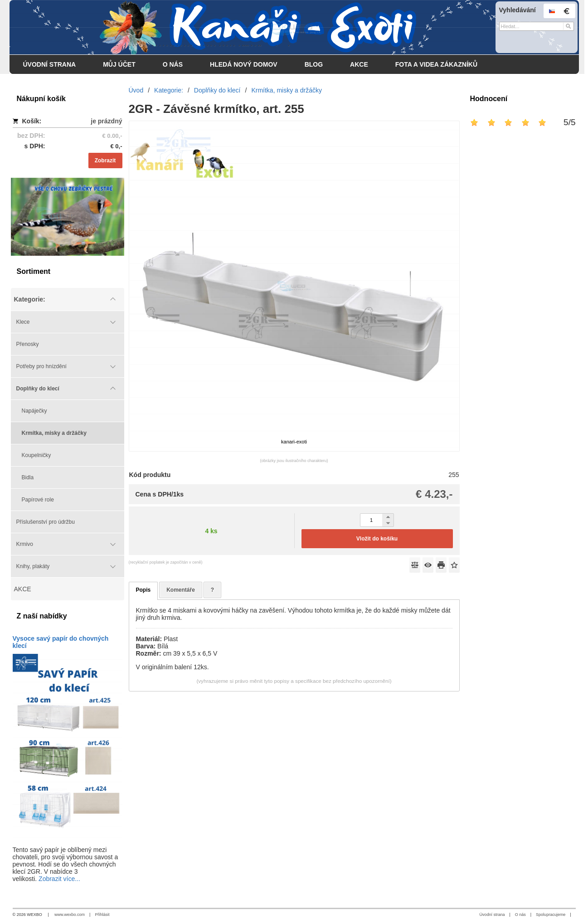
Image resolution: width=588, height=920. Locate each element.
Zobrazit (105, 161)
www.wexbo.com (70, 915)
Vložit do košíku (377, 539)
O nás (520, 915)
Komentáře (181, 590)
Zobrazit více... (59, 879)
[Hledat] (568, 26)
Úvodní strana (492, 915)
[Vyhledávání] (537, 26)
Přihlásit (102, 915)
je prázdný (106, 121)
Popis (143, 590)
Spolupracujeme (551, 915)
